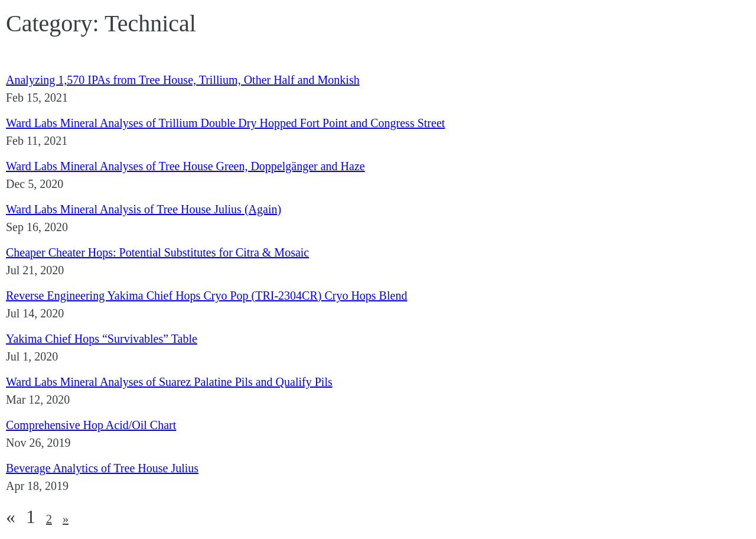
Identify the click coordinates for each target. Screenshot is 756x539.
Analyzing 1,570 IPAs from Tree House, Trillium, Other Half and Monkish (183, 80)
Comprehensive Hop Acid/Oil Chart (91, 425)
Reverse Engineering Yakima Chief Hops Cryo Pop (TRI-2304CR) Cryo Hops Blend (206, 296)
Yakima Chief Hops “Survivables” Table (102, 339)
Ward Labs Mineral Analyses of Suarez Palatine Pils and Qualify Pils (169, 382)
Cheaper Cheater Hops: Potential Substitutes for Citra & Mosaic (157, 252)
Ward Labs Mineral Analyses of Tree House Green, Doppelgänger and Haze (185, 166)
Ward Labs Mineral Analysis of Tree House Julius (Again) (144, 209)
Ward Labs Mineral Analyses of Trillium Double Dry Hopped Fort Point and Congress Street (225, 123)
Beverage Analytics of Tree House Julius (102, 468)
